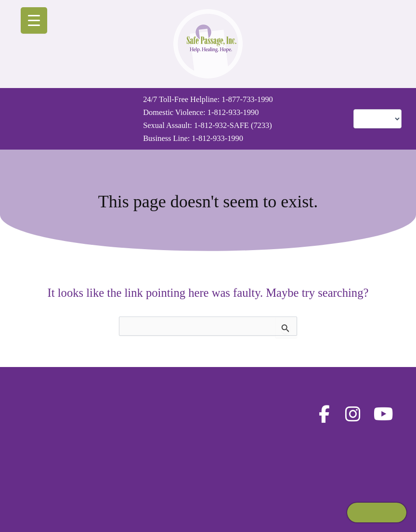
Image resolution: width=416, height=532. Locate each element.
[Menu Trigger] (34, 20)
